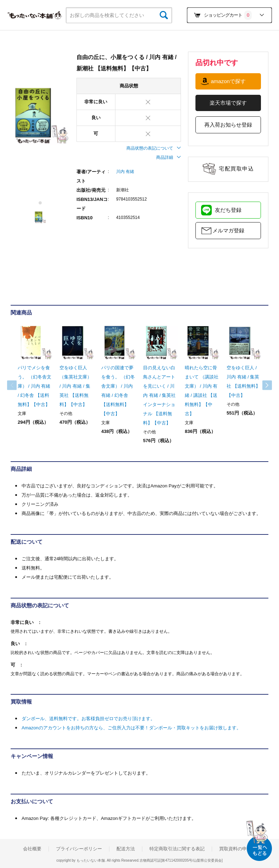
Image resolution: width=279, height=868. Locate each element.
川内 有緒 (125, 172)
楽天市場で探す (228, 103)
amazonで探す (228, 81)
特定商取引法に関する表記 (177, 849)
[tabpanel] (40, 115)
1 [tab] (41, 203)
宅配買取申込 (236, 169)
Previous (18, 385)
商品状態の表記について (154, 148)
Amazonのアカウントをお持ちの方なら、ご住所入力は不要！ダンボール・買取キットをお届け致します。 (131, 728)
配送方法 (126, 849)
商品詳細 (169, 157)
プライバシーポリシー (79, 849)
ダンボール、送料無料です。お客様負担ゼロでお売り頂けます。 (88, 719)
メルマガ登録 (228, 230)
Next (261, 385)
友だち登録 (228, 210)
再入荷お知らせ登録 (228, 125)
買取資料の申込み (238, 849)
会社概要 (32, 849)
